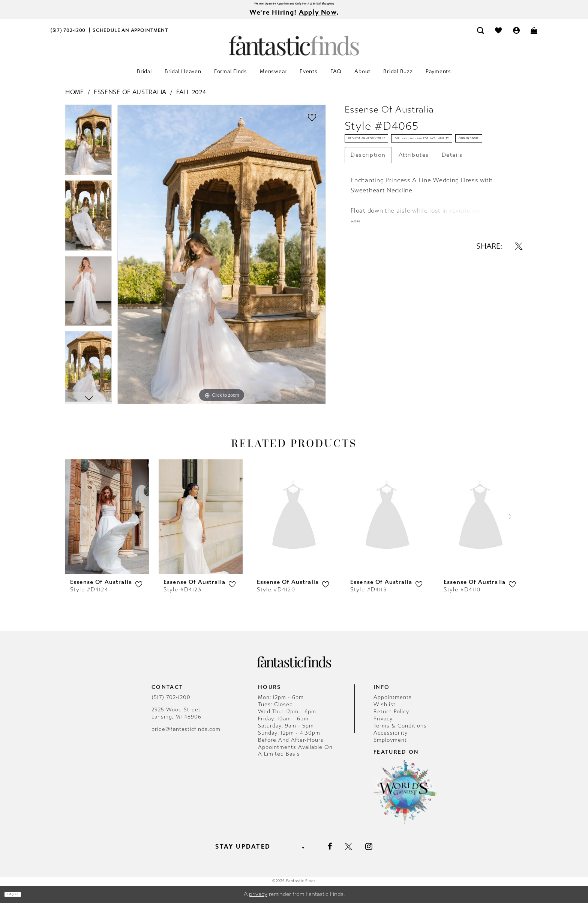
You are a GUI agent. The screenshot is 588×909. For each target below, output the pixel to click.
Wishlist (385, 710)
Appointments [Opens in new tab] (393, 703)
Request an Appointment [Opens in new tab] (390, 151)
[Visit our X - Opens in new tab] (363, 853)
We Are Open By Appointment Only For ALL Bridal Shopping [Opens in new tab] (294, 5)
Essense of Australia (130, 98)
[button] (516, 36)
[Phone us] (68, 36)
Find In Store (372, 195)
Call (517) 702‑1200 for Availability (404, 173)
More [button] (361, 286)
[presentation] (107, 523)
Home (75, 98)
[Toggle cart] (534, 36)
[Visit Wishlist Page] (498, 36)
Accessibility (391, 739)
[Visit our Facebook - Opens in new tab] (344, 853)
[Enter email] (290, 852)
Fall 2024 (191, 98)
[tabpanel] (89, 148)
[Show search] (481, 36)
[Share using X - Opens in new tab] (519, 313)
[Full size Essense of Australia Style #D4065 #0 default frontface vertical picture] (222, 261)
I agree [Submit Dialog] (22, 900)
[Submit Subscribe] (316, 852)
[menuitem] (68, 36)
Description (368, 215)
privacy (258, 900)
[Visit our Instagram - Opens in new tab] (384, 852)
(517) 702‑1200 (171, 703)
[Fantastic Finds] (294, 52)
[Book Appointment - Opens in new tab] (130, 36)
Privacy (383, 725)
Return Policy (391, 718)
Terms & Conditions (400, 732)
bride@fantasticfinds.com (186, 735)
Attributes (414, 215)
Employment (390, 746)
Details (452, 215)
